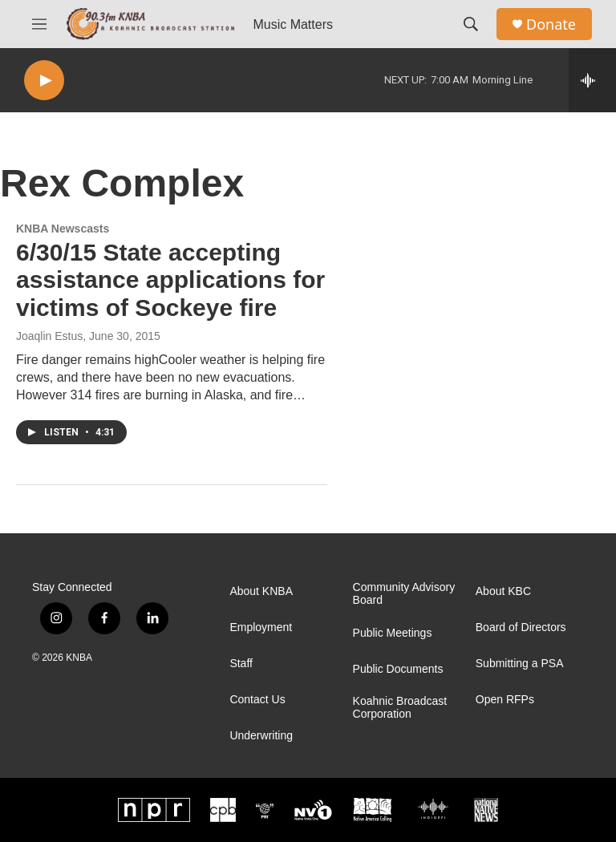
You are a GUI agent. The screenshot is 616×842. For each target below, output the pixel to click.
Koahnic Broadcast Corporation (400, 708)
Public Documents (398, 669)
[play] (44, 81)
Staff (241, 664)
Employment (261, 627)
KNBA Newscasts (63, 229)
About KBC (503, 591)
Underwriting (261, 736)
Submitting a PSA (520, 664)
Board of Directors (521, 627)
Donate (551, 24)
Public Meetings (393, 633)
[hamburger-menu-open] (39, 24)
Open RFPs (505, 700)
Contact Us (257, 700)
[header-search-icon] (471, 24)
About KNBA (261, 591)
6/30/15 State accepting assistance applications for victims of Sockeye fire (170, 280)
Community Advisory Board (404, 594)
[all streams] (592, 80)
